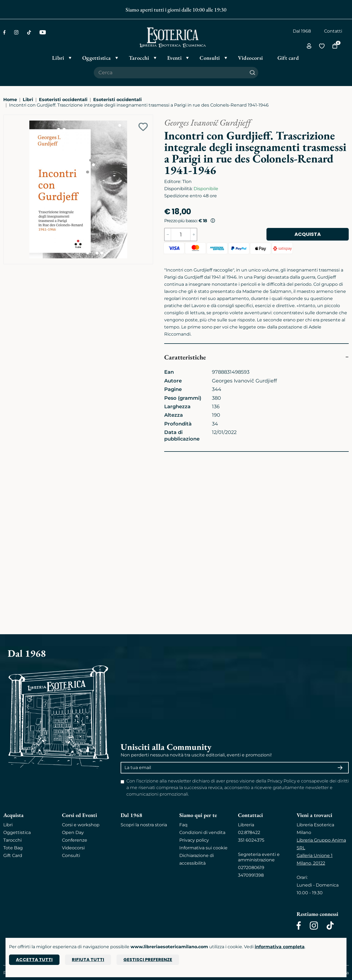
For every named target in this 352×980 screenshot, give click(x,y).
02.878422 (249, 832)
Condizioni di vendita (202, 832)
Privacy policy (194, 840)
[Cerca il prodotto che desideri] (170, 73)
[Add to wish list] (143, 127)
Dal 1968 (302, 31)
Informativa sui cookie (203, 848)
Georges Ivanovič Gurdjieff (208, 122)
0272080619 (251, 868)
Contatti (333, 31)
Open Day (73, 832)
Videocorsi (73, 848)
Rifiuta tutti (88, 960)
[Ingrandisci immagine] (6, 118)
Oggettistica (17, 832)
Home (10, 100)
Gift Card (13, 855)
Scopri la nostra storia (144, 825)
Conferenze (75, 840)
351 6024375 (251, 840)
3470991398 (251, 875)
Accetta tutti (34, 960)
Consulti (71, 855)
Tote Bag (13, 848)
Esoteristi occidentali (63, 100)
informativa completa (280, 947)
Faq (183, 825)
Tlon (187, 182)
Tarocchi (12, 840)
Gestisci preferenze (148, 960)
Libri (28, 100)
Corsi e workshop (81, 825)
